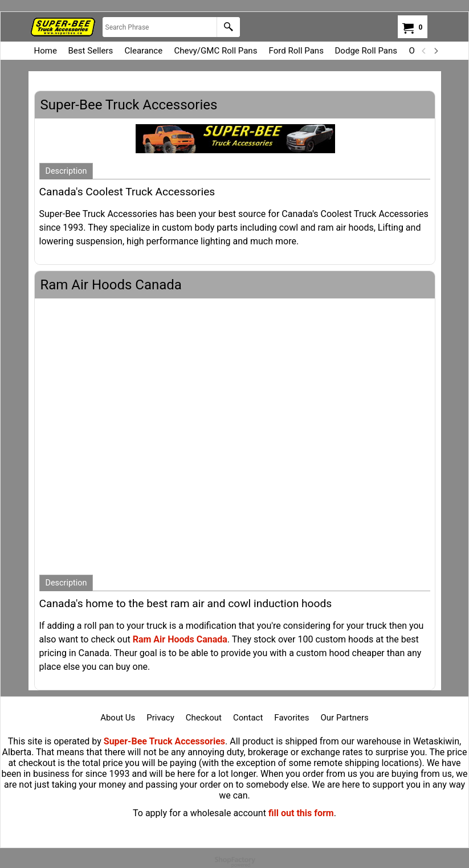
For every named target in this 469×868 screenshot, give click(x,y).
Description (66, 171)
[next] (436, 51)
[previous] (425, 51)
